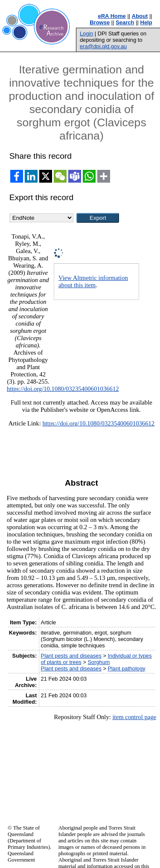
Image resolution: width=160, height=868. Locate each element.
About (140, 16)
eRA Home (112, 16)
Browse (100, 22)
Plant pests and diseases (71, 656)
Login (86, 33)
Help (146, 22)
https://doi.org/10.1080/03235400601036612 (63, 389)
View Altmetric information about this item (93, 281)
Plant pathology (126, 668)
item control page (134, 717)
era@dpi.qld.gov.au (103, 46)
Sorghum (99, 662)
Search (125, 22)
